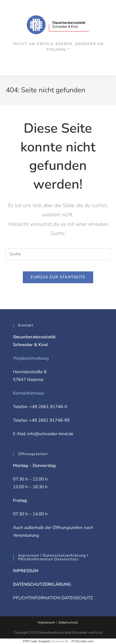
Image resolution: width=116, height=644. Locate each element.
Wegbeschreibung (31, 358)
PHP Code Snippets (37, 641)
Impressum (46, 622)
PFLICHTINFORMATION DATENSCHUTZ (53, 598)
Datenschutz (68, 622)
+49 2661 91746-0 (48, 407)
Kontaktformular (29, 393)
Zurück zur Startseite (58, 277)
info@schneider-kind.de (50, 434)
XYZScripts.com (82, 641)
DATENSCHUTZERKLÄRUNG (42, 584)
